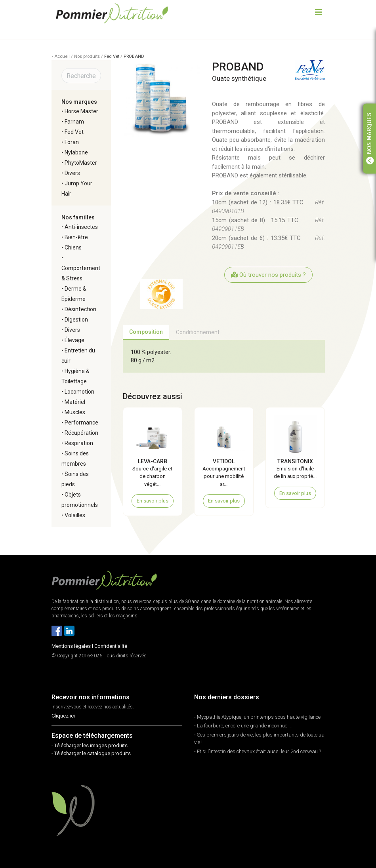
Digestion (76, 320)
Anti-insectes (81, 227)
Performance (81, 423)
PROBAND (134, 56)
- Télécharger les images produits (90, 745)
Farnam (74, 122)
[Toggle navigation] (319, 13)
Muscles (75, 412)
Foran (72, 142)
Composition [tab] (146, 332)
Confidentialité (111, 646)
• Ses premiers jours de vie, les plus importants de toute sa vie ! (259, 739)
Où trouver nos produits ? (268, 275)
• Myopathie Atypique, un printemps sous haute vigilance (257, 717)
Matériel (75, 402)
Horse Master (81, 111)
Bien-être (76, 237)
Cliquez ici (63, 716)
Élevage (74, 340)
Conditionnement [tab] (198, 332)
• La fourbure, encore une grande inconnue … (243, 726)
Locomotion (79, 392)
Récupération (81, 433)
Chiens (73, 247)
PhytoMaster (81, 163)
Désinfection (80, 309)
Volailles (75, 515)
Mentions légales (71, 646)
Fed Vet (112, 56)
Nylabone (76, 152)
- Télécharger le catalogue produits (91, 753)
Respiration (79, 443)
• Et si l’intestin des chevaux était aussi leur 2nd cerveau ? (258, 751)
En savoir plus (153, 501)
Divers (72, 173)
